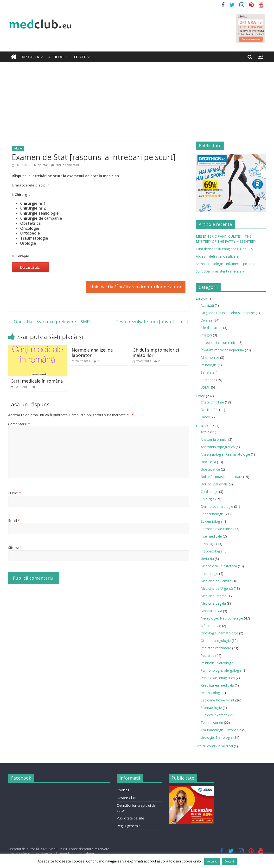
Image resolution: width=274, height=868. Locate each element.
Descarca (30, 57)
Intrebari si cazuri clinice (219, 343)
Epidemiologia (212, 521)
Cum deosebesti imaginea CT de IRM (225, 249)
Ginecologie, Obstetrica (219, 566)
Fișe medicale (211, 536)
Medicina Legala (213, 603)
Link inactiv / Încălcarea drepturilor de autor (136, 287)
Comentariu (19, 424)
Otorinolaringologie (216, 641)
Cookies (123, 790)
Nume (15, 493)
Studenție (208, 380)
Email (14, 520)
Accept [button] (212, 861)
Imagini (206, 335)
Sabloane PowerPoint (217, 700)
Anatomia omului (214, 439)
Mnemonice (210, 357)
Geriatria (207, 559)
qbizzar (43, 165)
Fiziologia (208, 544)
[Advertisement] (137, 98)
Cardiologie (209, 492)
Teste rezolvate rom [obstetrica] (152, 321)
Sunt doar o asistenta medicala (220, 271)
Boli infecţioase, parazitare (221, 477)
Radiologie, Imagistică (218, 678)
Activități (207, 305)
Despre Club (126, 798)
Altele (18, 148)
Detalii (229, 861)
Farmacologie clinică (217, 529)
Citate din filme (212, 402)
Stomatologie (211, 708)
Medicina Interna (214, 596)
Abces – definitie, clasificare (217, 256)
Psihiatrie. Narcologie (217, 663)
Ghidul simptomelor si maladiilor (156, 353)
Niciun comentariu (66, 165)
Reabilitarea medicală (217, 685)
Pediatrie (207, 655)
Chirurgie (207, 499)
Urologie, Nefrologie (217, 737)
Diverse (207, 320)
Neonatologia (211, 611)
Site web (15, 547)
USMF (205, 387)
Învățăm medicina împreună (222, 350)
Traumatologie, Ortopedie (221, 730)
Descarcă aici (30, 267)
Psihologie (209, 365)
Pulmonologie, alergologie (221, 670)
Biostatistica (210, 469)
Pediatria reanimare (216, 648)
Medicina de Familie (216, 581)
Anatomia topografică (218, 447)
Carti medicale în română (37, 381)
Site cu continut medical (214, 746)
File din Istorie (211, 328)
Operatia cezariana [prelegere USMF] (49, 321)
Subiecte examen (214, 715)
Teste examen (212, 722)
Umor (205, 417)
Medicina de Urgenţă (217, 588)
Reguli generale (129, 826)
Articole (56, 57)
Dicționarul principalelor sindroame (228, 313)
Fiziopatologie (212, 551)
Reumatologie (212, 693)
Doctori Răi (209, 410)
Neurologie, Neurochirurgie (222, 618)
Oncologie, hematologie (219, 633)
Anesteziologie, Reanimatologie (225, 454)
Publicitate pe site (130, 818)
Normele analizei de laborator (92, 353)
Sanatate (208, 372)
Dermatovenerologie (217, 506)
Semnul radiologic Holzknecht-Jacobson (227, 264)
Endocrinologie (212, 514)
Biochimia (208, 462)
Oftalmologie (211, 626)
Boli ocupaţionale (214, 484)
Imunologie (209, 573)
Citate (80, 57)
